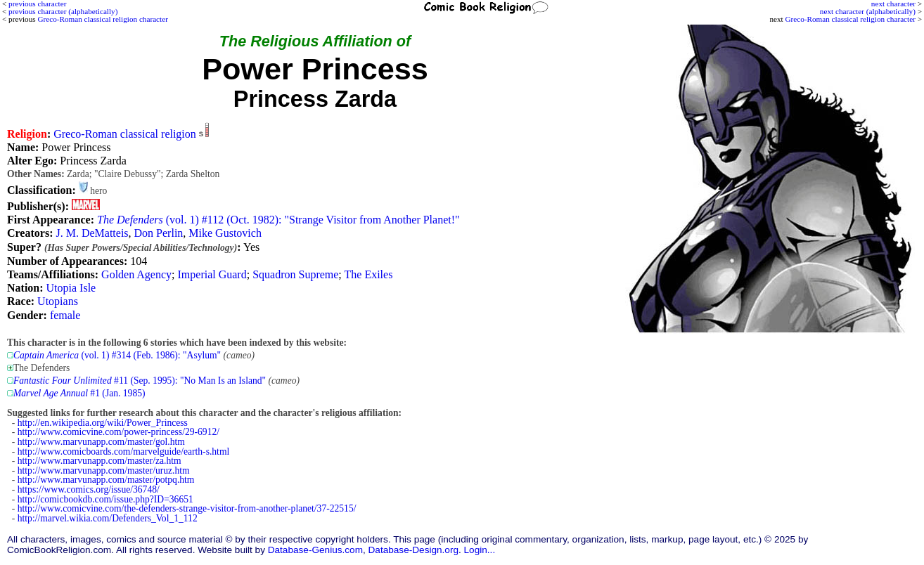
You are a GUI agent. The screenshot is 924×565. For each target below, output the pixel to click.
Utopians (58, 301)
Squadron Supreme (295, 274)
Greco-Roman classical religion (125, 134)
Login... (480, 550)
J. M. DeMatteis (92, 233)
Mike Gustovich (225, 233)
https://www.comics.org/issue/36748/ (89, 489)
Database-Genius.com (315, 550)
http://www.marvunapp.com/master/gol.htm (101, 442)
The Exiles (369, 274)
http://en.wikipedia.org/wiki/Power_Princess (103, 423)
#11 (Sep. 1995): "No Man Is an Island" (140, 381)
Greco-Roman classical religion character (850, 19)
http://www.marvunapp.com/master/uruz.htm (104, 470)
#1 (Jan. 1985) (79, 393)
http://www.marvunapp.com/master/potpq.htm (106, 480)
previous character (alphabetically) (63, 11)
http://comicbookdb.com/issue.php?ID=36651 (105, 499)
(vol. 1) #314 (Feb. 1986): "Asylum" (117, 355)
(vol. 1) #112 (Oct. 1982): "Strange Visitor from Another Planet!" (278, 220)
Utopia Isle (71, 288)
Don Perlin (159, 233)
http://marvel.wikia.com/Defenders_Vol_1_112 (108, 518)
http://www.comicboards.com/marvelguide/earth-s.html (124, 452)
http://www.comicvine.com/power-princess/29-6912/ (118, 432)
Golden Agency (136, 274)
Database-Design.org (413, 550)
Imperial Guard (212, 274)
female (65, 315)
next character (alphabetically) (868, 11)
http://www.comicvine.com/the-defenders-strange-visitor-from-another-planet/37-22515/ (187, 508)
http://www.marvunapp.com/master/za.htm (100, 461)
